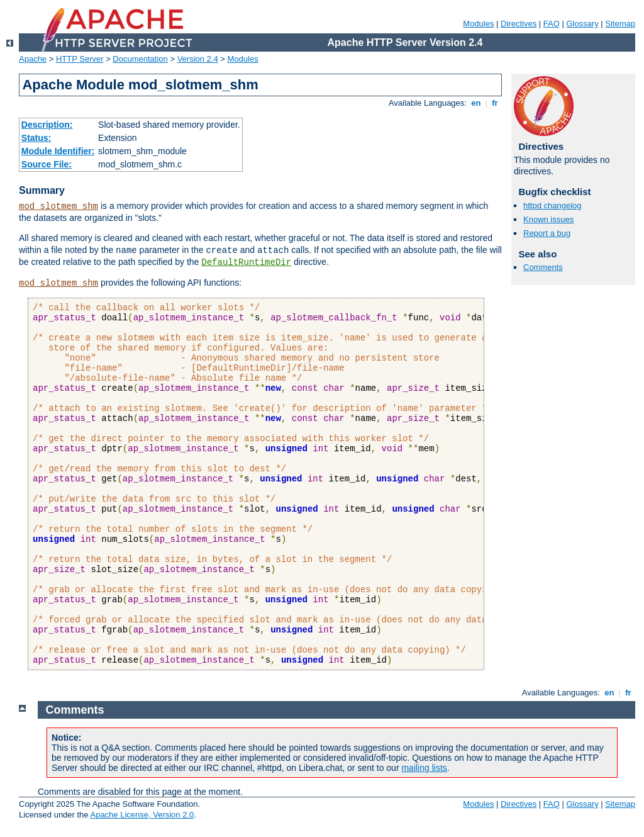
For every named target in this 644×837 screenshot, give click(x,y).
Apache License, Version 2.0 (142, 815)
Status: (36, 138)
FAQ (552, 24)
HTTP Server (80, 59)
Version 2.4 (198, 59)
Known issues (548, 219)
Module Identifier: (58, 151)
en (476, 103)
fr (495, 103)
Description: (47, 125)
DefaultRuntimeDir (246, 262)
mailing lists (424, 768)
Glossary (582, 24)
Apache (33, 59)
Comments (543, 267)
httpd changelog (552, 205)
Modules (478, 24)
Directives (519, 24)
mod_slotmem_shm (58, 206)
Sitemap (620, 24)
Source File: (47, 164)
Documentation (140, 59)
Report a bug (547, 233)
